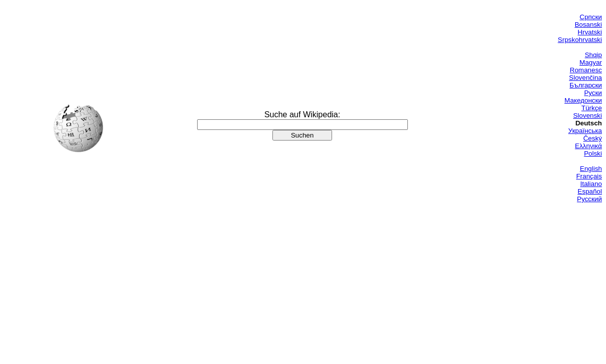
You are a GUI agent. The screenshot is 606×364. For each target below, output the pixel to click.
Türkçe (592, 108)
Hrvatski (590, 32)
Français (589, 176)
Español (590, 191)
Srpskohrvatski (580, 40)
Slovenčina (586, 78)
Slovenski (588, 116)
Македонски (583, 100)
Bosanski (588, 25)
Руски (593, 93)
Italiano (591, 184)
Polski (593, 153)
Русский (590, 199)
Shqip (593, 55)
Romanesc (586, 70)
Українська (585, 131)
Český (593, 138)
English (591, 169)
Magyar (591, 62)
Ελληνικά (589, 146)
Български (586, 85)
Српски (591, 17)
